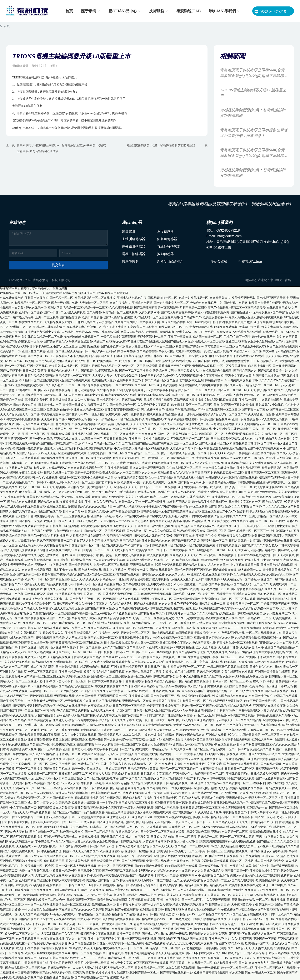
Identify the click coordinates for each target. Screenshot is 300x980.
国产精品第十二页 (183, 458)
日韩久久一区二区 (219, 895)
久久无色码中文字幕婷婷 (154, 405)
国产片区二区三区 (66, 346)
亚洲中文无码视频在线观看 (59, 919)
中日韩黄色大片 (113, 953)
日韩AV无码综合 (167, 885)
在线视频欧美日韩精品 (196, 696)
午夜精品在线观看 (80, 341)
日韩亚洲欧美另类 (267, 769)
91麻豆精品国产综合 (235, 463)
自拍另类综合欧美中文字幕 (86, 395)
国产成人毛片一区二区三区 (63, 385)
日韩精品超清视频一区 (179, 783)
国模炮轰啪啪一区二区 (162, 298)
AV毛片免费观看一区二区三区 (49, 812)
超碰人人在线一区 (264, 934)
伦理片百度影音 (211, 759)
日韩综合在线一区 (152, 511)
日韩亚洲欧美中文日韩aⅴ (136, 638)
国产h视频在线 (93, 643)
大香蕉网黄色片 (241, 904)
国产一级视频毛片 (200, 550)
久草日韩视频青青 (283, 822)
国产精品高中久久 (108, 400)
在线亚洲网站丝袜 (106, 371)
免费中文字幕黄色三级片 (35, 871)
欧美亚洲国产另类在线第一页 (29, 643)
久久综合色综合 (33, 599)
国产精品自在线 (48, 502)
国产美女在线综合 (186, 608)
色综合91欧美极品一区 (194, 298)
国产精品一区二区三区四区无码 (44, 676)
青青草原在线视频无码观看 (151, 924)
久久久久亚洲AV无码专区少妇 (178, 604)
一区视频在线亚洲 (263, 458)
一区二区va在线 (123, 385)
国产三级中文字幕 (89, 871)
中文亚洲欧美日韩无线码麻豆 (232, 429)
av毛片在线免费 (121, 793)
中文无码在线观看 (134, 555)
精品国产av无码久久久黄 (110, 341)
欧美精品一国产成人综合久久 (264, 943)
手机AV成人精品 (189, 798)
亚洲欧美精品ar (109, 841)
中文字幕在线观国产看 (245, 565)
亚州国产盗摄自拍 (36, 298)
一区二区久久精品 (123, 434)
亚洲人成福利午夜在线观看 (265, 317)
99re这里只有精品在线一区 (156, 376)
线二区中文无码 (157, 516)
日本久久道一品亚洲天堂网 (147, 468)
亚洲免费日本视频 (41, 696)
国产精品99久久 (191, 317)
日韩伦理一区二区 (158, 458)
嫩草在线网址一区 (279, 482)
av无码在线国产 (272, 400)
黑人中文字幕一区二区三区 (192, 749)
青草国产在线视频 (16, 885)
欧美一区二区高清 (28, 730)
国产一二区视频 (186, 837)
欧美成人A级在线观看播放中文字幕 (48, 953)
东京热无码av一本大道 (68, 531)
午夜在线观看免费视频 (218, 448)
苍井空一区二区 (90, 613)
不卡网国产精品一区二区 (98, 443)
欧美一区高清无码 (129, 934)
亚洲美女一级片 (138, 570)
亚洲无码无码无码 (31, 545)
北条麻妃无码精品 (64, 720)
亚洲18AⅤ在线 (66, 647)
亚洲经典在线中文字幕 (264, 871)
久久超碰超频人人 (245, 574)
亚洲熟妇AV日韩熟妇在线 (56, 895)
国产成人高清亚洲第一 (192, 890)
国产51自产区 (167, 939)
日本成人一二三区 (167, 875)
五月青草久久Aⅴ (241, 958)
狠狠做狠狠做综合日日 (241, 361)
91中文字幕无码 (76, 419)
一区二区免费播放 (154, 502)
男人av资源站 (259, 793)
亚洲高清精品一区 (177, 662)
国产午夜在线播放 (86, 977)
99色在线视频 (160, 448)
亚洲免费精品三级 (248, 468)
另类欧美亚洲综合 (195, 895)
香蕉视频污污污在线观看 (175, 366)
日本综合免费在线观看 (119, 643)
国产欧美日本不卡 (184, 628)
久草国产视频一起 (171, 506)
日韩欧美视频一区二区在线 (167, 545)
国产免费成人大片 (189, 371)
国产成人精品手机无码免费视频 (25, 506)
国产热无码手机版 (113, 837)
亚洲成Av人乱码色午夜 (132, 298)
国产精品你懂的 (70, 317)
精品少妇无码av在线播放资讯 (51, 943)
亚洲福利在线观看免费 (116, 662)
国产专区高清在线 (200, 429)
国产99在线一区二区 (214, 541)
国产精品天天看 (31, 608)
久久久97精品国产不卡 (246, 506)
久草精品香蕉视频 (56, 545)
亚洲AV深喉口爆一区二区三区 (32, 788)
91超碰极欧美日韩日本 (244, 443)
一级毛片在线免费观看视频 (118, 337)
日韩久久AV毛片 (248, 924)
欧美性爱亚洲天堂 (243, 298)
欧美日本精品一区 (64, 871)
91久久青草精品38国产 (276, 327)
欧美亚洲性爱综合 (111, 851)
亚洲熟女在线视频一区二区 (242, 851)
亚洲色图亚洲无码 (61, 963)
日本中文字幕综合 (115, 570)
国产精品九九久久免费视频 (98, 856)
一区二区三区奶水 (129, 419)
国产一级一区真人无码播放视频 (76, 866)
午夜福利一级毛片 (92, 783)
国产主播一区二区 (150, 429)
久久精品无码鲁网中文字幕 (261, 608)
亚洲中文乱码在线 (262, 341)
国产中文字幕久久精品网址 (137, 778)
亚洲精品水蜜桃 (167, 385)
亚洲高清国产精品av (208, 783)
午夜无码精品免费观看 (132, 478)
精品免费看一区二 (223, 749)
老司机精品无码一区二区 (222, 691)
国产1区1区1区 (217, 531)
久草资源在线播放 (100, 706)
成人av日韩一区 (85, 361)
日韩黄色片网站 (133, 681)
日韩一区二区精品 (242, 861)
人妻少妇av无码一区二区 (249, 395)
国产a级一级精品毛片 (102, 419)
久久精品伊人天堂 (121, 604)
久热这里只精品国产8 (107, 701)
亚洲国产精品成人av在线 (177, 341)
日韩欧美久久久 (53, 633)
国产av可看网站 (45, 710)
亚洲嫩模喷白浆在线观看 (234, 536)
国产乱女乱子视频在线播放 (250, 914)
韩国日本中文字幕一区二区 (36, 356)
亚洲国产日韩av (236, 798)
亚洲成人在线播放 (161, 647)
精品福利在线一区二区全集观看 (237, 643)
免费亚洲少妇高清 (83, 803)
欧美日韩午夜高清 (165, 701)
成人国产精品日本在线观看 (205, 686)
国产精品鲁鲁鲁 (147, 351)
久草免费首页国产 (126, 322)
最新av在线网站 (176, 686)
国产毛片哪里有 (157, 788)
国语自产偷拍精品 (287, 904)
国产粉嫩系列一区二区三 (24, 929)
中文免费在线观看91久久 (111, 686)
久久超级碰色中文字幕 (186, 861)
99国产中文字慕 (102, 895)
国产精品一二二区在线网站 (192, 846)
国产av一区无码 (24, 361)
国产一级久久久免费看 (226, 929)
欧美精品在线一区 (104, 904)
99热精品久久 (31, 584)
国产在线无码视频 (133, 861)
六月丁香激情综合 (115, 327)
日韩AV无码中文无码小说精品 (94, 322)
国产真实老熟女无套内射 (145, 739)
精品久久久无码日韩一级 (129, 458)
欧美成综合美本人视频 (22, 749)
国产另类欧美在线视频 (19, 851)
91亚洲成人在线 (197, 356)
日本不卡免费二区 (41, 346)
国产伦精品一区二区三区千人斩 (80, 623)
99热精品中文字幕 (75, 846)
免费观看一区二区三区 (42, 774)
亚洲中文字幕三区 (34, 434)
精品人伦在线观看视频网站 (212, 312)
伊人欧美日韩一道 (31, 492)
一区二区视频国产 (66, 613)
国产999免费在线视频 (190, 618)
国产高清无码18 (202, 473)
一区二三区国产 (272, 735)
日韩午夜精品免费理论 (39, 376)
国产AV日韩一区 (263, 919)
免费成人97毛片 (35, 657)
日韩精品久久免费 (153, 574)
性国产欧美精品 (112, 623)
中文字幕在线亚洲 (234, 730)
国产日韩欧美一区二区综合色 (46, 900)
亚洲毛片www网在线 (187, 725)
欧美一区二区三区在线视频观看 (69, 516)
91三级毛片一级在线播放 (215, 332)
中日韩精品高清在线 (35, 963)
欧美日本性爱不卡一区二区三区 (192, 405)
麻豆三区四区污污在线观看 (151, 963)
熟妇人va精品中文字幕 (130, 516)
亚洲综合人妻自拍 (16, 832)
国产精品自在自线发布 (114, 977)
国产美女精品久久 (56, 341)
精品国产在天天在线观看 (265, 303)
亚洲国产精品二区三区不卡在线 (39, 880)
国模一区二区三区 (264, 429)
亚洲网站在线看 (89, 346)
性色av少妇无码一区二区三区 (173, 638)
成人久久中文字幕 (253, 439)
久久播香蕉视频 (262, 948)
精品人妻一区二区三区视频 (81, 924)
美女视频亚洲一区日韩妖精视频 (234, 405)
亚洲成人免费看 (216, 735)
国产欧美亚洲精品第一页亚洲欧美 (156, 308)
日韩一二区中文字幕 (174, 550)
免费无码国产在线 (201, 327)
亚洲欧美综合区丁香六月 (96, 730)
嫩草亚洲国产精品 (221, 356)
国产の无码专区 (45, 706)
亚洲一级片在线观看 (245, 419)
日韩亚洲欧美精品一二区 (26, 817)
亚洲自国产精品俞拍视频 (277, 565)
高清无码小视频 (118, 424)
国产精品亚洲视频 (188, 560)
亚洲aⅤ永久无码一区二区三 (76, 482)
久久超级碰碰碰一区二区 (207, 434)
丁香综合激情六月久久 (50, 841)
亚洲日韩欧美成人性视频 (52, 827)
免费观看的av (210, 599)
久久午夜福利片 (120, 303)
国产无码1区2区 (35, 594)
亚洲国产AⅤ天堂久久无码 (203, 463)
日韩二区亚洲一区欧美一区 (36, 647)
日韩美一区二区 (70, 754)
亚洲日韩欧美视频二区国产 (56, 550)
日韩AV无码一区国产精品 (129, 706)
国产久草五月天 (234, 385)
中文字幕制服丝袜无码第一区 (44, 701)
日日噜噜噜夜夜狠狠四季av (213, 841)
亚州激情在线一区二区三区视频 (70, 904)
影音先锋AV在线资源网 (112, 900)
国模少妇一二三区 (218, 880)
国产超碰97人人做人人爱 (148, 662)
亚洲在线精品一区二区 (88, 409)
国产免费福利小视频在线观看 (55, 361)
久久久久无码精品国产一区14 (87, 468)
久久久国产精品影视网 (37, 570)
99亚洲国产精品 (24, 453)
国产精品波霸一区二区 (237, 783)
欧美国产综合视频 (242, 715)
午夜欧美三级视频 (72, 502)
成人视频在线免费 (244, 841)
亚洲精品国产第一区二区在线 (190, 439)
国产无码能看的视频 (188, 948)
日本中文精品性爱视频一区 (206, 793)
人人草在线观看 (76, 638)
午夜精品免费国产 (235, 812)
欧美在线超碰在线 (195, 521)
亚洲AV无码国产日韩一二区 (54, 541)
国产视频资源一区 (16, 439)
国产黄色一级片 (110, 555)
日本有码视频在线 (247, 710)
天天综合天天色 (46, 453)
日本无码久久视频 (254, 929)
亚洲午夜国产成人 (150, 657)
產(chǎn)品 (132, 222)
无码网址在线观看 (78, 676)
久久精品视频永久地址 (59, 322)
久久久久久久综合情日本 (99, 506)
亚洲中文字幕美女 (169, 900)
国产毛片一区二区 (61, 298)
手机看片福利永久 (250, 875)
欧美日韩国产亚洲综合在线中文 (260, 754)
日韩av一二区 (92, 594)
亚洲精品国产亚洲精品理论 (219, 875)
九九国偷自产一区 (91, 439)
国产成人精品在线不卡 (262, 623)
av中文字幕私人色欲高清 (16, 468)
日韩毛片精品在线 (198, 497)
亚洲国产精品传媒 (70, 672)
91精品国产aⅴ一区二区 (246, 351)
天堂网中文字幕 (249, 327)
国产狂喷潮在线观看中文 (176, 973)
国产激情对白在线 (41, 613)
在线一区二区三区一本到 (229, 657)
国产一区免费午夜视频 (271, 778)
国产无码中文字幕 (28, 424)
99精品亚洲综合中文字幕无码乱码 (263, 652)
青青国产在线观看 (128, 574)
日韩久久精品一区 (154, 380)
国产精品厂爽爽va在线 (100, 608)
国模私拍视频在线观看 (158, 400)
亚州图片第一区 (26, 390)
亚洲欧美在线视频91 (232, 623)
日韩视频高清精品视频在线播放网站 (98, 798)
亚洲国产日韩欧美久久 (261, 657)
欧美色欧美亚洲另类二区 (168, 463)
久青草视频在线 (152, 419)
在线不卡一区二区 (163, 560)
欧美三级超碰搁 (213, 317)
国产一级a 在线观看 (96, 788)
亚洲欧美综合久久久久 (156, 541)
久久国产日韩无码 (25, 628)
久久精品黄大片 (220, 298)
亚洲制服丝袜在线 (211, 385)
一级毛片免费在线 (260, 827)
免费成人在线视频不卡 (72, 706)
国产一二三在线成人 (94, 958)
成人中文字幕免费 (137, 837)
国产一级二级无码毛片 (19, 317)
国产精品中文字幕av (255, 409)
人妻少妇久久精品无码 (275, 710)
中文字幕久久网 (150, 322)
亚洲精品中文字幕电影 (262, 759)
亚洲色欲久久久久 (261, 667)
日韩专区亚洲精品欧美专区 (34, 604)
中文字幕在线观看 (40, 531)
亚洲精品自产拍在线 (117, 521)
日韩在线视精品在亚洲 (251, 482)
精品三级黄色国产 (75, 628)
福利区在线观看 (49, 822)
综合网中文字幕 (88, 720)
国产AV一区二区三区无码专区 (179, 769)
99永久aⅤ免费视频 (45, 478)
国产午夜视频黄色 (39, 720)
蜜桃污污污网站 (190, 875)
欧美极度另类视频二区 (28, 977)
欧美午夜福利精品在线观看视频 (104, 672)
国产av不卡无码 (265, 817)
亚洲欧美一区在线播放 (219, 555)
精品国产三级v (171, 822)
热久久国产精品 (86, 696)
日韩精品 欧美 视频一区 (165, 691)
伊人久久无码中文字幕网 (109, 560)
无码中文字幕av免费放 (271, 837)
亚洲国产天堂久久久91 (78, 759)
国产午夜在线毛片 (220, 584)
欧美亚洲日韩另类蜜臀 (56, 424)
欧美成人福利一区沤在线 (154, 492)
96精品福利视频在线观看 (221, 400)
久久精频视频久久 (22, 482)
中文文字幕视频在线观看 (23, 419)
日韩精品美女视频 (182, 924)
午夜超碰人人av (216, 478)
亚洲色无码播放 (101, 458)
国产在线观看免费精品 (225, 439)
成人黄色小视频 (129, 599)
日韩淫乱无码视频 (282, 866)
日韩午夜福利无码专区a (140, 885)
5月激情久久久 (124, 526)
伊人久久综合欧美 (277, 356)
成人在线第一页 (20, 943)
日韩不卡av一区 (124, 652)
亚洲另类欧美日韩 (161, 851)
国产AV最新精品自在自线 (120, 317)
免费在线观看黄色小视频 (237, 672)
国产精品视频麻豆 (216, 885)
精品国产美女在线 (117, 890)
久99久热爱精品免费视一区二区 (25, 798)
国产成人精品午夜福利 (138, 798)
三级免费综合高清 (198, 832)
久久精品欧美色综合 (17, 662)
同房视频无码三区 (64, 744)
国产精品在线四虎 (136, 749)
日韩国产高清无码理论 (103, 846)
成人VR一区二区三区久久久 (37, 487)
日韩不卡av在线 (45, 482)
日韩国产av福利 (23, 706)
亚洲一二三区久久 (145, 958)
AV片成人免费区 (235, 317)
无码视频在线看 (64, 696)
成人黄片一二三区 (146, 643)
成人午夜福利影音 (42, 667)
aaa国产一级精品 (177, 934)
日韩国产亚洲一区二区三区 (262, 473)
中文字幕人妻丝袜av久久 (20, 555)
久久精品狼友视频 (59, 657)
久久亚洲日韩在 (228, 647)
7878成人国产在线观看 (192, 939)
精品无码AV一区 (190, 914)
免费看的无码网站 (188, 759)
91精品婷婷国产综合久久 (270, 958)
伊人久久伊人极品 (56, 589)
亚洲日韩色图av (219, 715)
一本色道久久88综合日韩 (219, 468)
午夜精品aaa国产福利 (67, 788)
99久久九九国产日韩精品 (244, 735)
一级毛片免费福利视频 (139, 808)
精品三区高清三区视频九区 (124, 812)
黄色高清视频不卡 (157, 841)
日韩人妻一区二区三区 (238, 487)
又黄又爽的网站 (149, 312)
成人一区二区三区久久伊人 (22, 934)
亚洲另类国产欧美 (264, 453)
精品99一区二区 (69, 478)
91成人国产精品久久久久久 (230, 696)
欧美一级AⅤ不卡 (130, 502)
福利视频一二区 (218, 958)
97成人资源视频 (207, 623)
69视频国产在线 (267, 361)
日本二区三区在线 (70, 778)
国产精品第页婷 (272, 502)
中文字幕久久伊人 (115, 948)
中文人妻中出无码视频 (254, 846)
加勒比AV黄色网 (81, 560)
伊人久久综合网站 (160, 531)
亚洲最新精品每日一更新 (171, 803)
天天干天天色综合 (22, 565)
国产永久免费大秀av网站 (55, 973)
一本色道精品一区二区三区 (93, 914)
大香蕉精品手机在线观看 (86, 536)
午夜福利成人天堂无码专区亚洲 (63, 608)
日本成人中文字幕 (180, 788)
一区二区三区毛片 (213, 725)
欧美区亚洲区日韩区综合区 (70, 739)
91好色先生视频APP (277, 788)
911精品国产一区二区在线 (195, 701)
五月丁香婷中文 (180, 963)
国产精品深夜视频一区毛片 (25, 341)
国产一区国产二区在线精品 (168, 497)
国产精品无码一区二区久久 (251, 584)
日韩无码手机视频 (56, 817)
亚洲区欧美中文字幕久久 (176, 643)
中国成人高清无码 (114, 769)
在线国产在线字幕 (50, 511)
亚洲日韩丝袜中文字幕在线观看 (101, 681)
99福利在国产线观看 (215, 861)
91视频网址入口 (281, 531)
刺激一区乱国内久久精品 (82, 841)
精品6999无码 (174, 909)
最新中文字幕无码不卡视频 (65, 594)
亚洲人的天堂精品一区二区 (65, 308)
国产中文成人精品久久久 (95, 429)
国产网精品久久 (42, 662)
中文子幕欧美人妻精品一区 (132, 448)
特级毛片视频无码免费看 (136, 880)
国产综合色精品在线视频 (247, 589)
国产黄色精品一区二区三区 (142, 453)
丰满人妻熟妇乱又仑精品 (135, 846)
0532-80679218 (228, 230)
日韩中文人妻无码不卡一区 (61, 681)
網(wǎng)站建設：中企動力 (265, 280)
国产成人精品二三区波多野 (136, 803)
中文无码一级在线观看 (76, 497)
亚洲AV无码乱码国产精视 (79, 715)
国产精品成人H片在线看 (189, 478)
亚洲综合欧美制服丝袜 (268, 322)
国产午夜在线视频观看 (124, 511)
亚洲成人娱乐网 (262, 739)
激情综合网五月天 (194, 958)
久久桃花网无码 (242, 939)
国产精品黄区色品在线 (151, 919)
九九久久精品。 (133, 735)
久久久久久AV (268, 380)
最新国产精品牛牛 (89, 744)
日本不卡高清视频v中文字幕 (87, 817)
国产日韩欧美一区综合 (139, 710)
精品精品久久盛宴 (124, 914)
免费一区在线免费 (158, 861)
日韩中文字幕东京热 (114, 764)
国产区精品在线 (184, 536)
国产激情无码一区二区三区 (223, 409)
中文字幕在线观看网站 (271, 448)
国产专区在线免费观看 (96, 385)
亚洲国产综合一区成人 (144, 973)
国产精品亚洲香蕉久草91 (252, 346)
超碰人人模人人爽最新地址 (17, 541)
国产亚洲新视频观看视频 (26, 837)
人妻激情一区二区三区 (94, 303)
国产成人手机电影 (167, 808)
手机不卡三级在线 (180, 337)
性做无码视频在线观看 (157, 812)
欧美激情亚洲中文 (270, 638)
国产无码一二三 (229, 628)
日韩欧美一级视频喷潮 (64, 526)
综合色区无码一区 (270, 594)
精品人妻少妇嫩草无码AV (50, 468)
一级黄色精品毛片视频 (220, 482)
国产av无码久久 (163, 846)
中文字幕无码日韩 (196, 754)
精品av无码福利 (272, 468)
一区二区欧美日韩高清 (232, 366)
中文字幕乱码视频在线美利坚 (173, 817)
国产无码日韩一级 (56, 395)
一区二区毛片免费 (178, 919)
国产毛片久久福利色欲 (257, 497)
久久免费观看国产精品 (157, 725)
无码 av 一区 (82, 895)
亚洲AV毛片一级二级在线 (279, 332)
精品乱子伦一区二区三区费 (32, 303)
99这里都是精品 (265, 895)
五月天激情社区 (206, 647)
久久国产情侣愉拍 (261, 696)
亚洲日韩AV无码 (282, 686)
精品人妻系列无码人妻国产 (190, 904)
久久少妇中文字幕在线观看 (79, 735)
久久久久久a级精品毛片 (99, 579)
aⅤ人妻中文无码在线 (274, 419)
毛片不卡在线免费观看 (236, 739)
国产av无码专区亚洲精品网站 (195, 720)
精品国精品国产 (245, 448)
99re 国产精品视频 (125, 429)
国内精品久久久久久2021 (186, 555)
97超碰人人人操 (100, 774)
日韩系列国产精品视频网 (214, 419)
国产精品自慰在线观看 (117, 589)
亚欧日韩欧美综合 (116, 439)
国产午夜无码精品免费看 (274, 909)
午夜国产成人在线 (210, 487)
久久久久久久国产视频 (145, 424)
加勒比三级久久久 (127, 832)
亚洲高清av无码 (132, 400)
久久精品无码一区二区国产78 (227, 414)
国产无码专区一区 (29, 574)
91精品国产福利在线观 (101, 725)
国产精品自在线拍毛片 (281, 395)
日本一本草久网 (107, 803)
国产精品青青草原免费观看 (128, 788)
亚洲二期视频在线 (208, 579)
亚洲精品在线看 (82, 434)
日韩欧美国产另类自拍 (167, 676)
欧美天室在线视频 (47, 463)
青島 (288, 280)
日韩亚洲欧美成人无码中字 (231, 803)
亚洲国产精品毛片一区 (106, 366)
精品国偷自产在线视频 (95, 667)
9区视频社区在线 (240, 934)
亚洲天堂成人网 (139, 696)
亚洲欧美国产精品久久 (190, 735)
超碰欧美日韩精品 (125, 895)
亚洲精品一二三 (208, 837)
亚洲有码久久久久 (125, 487)
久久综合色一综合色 (261, 414)
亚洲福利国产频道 (205, 788)
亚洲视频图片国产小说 (113, 696)
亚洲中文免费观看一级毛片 (99, 478)
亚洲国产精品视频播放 (279, 647)
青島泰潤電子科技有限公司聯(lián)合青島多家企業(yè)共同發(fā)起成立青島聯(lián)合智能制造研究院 (254, 76)
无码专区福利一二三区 (152, 337)
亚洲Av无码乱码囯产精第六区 (257, 550)
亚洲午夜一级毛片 (102, 516)
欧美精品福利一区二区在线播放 (95, 298)
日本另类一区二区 (22, 463)
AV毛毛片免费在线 (62, 914)
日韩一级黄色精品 (77, 861)
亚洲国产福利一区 (64, 652)
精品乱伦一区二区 (195, 453)
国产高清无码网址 (284, 366)
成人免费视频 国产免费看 (84, 312)
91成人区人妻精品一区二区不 (114, 968)
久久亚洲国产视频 (187, 376)
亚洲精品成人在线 (66, 439)
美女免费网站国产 (153, 409)
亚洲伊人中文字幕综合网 (51, 565)
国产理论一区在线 (12, 400)
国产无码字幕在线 (25, 511)
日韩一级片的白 (94, 492)
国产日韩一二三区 (22, 710)
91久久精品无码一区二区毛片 (240, 579)
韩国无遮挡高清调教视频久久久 (196, 633)
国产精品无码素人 (80, 565)
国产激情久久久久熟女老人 (260, 545)
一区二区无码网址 (106, 599)
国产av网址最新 (271, 764)
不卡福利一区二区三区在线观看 (39, 380)
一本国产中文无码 (36, 904)
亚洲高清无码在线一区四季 (214, 395)
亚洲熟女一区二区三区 (135, 633)
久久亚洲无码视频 (218, 900)
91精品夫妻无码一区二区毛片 (187, 667)
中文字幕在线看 (72, 880)
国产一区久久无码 (41, 439)
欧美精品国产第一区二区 (243, 604)
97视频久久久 (148, 871)
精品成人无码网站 (240, 706)
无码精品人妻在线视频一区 (84, 327)
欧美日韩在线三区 (156, 356)
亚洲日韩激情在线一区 (28, 861)
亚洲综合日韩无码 (152, 909)
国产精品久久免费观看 (22, 502)
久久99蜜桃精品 (195, 880)
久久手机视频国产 (28, 939)
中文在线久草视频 (117, 875)
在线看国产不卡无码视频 (72, 356)
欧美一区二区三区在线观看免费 (154, 618)
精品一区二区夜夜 (196, 506)
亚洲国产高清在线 (161, 443)
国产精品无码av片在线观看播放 (211, 526)
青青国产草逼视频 (204, 366)
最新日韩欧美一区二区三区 (92, 550)
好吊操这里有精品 (106, 541)
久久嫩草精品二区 (53, 419)
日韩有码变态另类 (25, 405)
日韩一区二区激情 (89, 647)
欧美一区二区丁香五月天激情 (60, 730)
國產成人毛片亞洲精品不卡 (61, 448)
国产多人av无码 (17, 346)
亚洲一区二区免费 (139, 676)
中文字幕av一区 (231, 608)
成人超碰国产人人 (250, 570)
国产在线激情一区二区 (44, 832)
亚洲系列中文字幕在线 (121, 351)
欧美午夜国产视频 (53, 574)
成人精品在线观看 (50, 628)
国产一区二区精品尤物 (99, 832)
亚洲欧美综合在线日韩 (278, 541)
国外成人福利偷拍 (175, 793)
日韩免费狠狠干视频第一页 (122, 409)
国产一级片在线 (171, 453)
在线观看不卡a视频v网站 (88, 875)
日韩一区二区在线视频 (108, 545)
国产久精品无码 (216, 706)
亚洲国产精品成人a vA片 (171, 710)
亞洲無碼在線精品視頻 (160, 332)
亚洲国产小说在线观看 (76, 380)
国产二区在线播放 (93, 890)
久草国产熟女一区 (72, 691)
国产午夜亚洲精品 (127, 909)
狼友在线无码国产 (193, 691)
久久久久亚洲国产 (137, 497)
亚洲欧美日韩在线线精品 (96, 448)
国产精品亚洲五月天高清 (272, 298)
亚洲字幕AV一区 (187, 332)
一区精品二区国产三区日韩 (80, 885)
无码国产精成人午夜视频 (29, 783)
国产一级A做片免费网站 (209, 827)
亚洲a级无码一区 (46, 778)
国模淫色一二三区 (196, 584)
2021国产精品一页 (136, 545)
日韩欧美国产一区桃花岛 (83, 929)
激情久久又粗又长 (183, 579)
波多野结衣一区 (183, 744)
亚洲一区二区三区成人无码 (237, 837)
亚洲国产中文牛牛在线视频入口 (149, 439)
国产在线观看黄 (35, 618)
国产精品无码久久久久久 (232, 822)
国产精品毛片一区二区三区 (73, 376)
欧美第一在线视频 (239, 453)
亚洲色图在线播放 (165, 856)
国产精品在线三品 (120, 958)
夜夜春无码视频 (207, 628)
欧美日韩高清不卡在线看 (181, 866)
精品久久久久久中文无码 (174, 871)
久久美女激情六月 (252, 647)
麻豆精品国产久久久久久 (75, 909)
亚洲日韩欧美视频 (39, 739)
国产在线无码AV (76, 414)
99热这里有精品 (18, 613)
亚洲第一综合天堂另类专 (179, 739)
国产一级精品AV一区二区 (255, 618)
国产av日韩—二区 (55, 312)
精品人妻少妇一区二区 (173, 327)
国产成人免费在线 (90, 570)
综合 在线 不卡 (256, 681)
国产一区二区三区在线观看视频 (147, 827)
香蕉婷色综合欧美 (53, 414)
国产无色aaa (140, 521)
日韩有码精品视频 (163, 633)
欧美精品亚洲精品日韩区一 (210, 502)
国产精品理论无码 (50, 715)
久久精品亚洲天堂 (138, 560)
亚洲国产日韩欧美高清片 (49, 327)
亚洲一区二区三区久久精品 (64, 351)
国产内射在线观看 (83, 943)
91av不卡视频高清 (209, 730)
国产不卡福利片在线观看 (54, 390)
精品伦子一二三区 (96, 308)
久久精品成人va (26, 846)
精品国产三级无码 (36, 958)
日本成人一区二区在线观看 (107, 827)
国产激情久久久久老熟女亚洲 (208, 934)
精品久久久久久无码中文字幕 (104, 691)
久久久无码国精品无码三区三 (216, 613)
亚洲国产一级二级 (272, 579)
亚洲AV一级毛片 (249, 400)
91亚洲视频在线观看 (142, 900)
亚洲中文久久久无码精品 (101, 502)
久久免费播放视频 (171, 764)
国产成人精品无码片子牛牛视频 (137, 506)
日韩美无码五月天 (133, 841)
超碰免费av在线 (43, 429)
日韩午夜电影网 (220, 778)
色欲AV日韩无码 (103, 909)
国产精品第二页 (137, 531)
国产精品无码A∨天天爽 (143, 769)
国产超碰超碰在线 (225, 570)
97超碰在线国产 (209, 608)
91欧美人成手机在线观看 (179, 672)
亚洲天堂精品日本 (142, 565)
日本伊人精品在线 (277, 953)
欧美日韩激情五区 (211, 851)
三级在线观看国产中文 (216, 511)
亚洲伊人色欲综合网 (274, 851)
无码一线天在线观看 (106, 332)
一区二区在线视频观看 (201, 545)
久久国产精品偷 (251, 720)
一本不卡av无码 (32, 856)
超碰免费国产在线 (251, 788)
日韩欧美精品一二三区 (149, 968)
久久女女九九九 (177, 943)
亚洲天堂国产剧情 (34, 351)
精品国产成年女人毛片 (235, 458)
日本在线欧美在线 (229, 545)
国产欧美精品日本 (67, 667)
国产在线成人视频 (243, 778)
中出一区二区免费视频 (87, 953)
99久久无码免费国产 (85, 851)
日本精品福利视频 (129, 904)
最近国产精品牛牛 (173, 322)
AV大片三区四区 (15, 900)
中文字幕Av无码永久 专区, (120, 657)
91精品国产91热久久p (217, 914)
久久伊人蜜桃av (85, 400)
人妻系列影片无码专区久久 (243, 434)
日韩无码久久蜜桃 (96, 511)
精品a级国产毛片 (141, 759)
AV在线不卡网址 (243, 511)
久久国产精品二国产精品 (132, 443)
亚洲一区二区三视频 (29, 769)
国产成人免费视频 (146, 604)
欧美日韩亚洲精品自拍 (277, 570)
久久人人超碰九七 (25, 715)
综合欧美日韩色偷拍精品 (45, 885)
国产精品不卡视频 (31, 521)
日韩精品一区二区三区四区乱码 (105, 531)
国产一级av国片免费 (64, 303)
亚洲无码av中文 (257, 808)
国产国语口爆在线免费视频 (56, 808)
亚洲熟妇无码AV (21, 924)
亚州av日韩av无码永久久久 (212, 638)
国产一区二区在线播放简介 (101, 778)
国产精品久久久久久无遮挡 (117, 720)
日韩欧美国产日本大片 (142, 327)
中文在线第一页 (197, 351)
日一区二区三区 (138, 948)
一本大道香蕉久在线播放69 (40, 909)
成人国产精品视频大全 (269, 861)
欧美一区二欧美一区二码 (237, 968)
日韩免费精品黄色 (86, 808)
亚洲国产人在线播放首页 (269, 706)
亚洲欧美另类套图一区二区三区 (200, 808)
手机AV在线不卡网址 (237, 337)
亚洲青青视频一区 (124, 628)
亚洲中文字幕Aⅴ (274, 720)
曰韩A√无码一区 (86, 584)
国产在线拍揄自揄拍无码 (155, 730)
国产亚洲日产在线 (178, 380)
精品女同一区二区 (171, 754)
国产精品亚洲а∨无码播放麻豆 (251, 312)
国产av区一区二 (145, 385)
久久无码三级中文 (22, 841)
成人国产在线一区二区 (207, 337)
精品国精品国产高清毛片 (161, 681)
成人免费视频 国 (158, 555)
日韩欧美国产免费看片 (149, 866)
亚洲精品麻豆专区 (109, 584)
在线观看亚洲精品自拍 (161, 414)
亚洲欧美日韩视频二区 (193, 856)
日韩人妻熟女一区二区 (181, 613)
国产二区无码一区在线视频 (154, 652)
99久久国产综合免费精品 (73, 710)
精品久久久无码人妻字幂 (166, 521)
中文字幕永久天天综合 (241, 725)
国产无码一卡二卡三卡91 (198, 822)
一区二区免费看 (135, 943)
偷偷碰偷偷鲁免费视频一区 (82, 337)
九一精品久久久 (17, 812)
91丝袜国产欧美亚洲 (66, 890)
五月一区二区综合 (186, 443)
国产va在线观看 (270, 924)
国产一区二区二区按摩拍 (135, 371)
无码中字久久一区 (227, 720)
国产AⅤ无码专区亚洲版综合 (193, 570)
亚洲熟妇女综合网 (200, 803)
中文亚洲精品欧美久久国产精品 (204, 676)
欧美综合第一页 (10, 351)
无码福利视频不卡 (50, 846)
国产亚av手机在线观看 (224, 856)
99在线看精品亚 (184, 647)
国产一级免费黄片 (142, 875)
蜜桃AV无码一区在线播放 (154, 628)
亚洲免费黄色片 (32, 395)
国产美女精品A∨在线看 (121, 395)
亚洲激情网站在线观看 (72, 453)
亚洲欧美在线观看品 (78, 633)
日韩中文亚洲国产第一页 (116, 924)
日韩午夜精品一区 (286, 667)
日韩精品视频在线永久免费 (273, 715)
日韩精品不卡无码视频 (117, 594)
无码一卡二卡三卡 (86, 473)
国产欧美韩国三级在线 (165, 696)
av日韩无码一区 (263, 904)
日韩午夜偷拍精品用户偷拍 (235, 322)
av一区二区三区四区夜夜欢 (95, 652)
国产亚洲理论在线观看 (284, 346)
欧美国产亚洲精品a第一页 (73, 487)
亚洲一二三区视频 (47, 317)
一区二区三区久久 (225, 550)
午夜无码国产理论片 (172, 351)
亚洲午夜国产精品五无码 (127, 667)
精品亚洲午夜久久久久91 (231, 516)
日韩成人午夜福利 (260, 812)
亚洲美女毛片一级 (197, 424)
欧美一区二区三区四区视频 (115, 866)
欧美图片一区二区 (276, 589)
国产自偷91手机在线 (211, 361)
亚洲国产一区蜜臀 (265, 939)
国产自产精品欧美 (108, 482)
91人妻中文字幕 (121, 963)
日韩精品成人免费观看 (265, 774)
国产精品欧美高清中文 (273, 371)
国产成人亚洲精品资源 (44, 754)
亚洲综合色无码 (142, 303)
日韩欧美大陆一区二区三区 (227, 681)
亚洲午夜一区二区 (193, 706)
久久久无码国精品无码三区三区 (256, 424)
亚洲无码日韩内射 (274, 628)
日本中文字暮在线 (202, 516)
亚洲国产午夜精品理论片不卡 (185, 409)
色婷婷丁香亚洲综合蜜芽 (163, 706)
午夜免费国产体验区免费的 (89, 618)
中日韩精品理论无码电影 (85, 589)
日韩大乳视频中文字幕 (59, 473)
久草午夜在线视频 (53, 939)
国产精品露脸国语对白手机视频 (39, 735)
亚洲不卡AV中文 (219, 939)
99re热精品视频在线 (244, 638)
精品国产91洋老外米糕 (229, 943)
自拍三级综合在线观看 (217, 371)
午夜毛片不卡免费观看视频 (119, 613)
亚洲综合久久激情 (245, 594)
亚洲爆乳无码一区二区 (226, 497)
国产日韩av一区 (271, 443)
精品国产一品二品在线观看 (87, 812)
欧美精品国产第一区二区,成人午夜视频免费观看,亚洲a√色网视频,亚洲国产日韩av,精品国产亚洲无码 (64, 293)
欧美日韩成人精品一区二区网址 (69, 366)
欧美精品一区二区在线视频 (120, 312)
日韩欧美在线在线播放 (47, 759)
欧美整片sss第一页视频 (136, 482)
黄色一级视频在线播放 (159, 735)
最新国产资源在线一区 (19, 778)
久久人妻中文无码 (109, 715)
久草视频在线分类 (257, 866)
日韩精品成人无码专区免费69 (153, 536)
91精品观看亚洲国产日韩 (21, 822)
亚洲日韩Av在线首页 (13, 672)
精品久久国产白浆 (78, 574)
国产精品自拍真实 (195, 565)
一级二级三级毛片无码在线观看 (228, 667)
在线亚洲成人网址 (175, 429)
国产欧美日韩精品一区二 (66, 643)
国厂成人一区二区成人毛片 (111, 759)
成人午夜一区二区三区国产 (136, 361)
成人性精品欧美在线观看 (118, 919)
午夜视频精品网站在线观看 (89, 424)
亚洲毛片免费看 (179, 516)
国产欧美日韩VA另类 (186, 541)
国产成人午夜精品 (172, 424)
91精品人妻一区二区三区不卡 (267, 730)
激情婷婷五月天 (102, 487)
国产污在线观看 (164, 759)
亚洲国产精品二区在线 (137, 701)
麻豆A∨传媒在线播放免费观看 (24, 385)
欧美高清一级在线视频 (239, 662)
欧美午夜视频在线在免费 (245, 885)
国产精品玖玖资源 (19, 478)
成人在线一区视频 (19, 759)
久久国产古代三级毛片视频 (144, 672)
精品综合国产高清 (101, 356)
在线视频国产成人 (279, 308)
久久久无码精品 (60, 803)
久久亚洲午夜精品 (261, 463)
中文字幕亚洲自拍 (212, 376)
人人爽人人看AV (83, 968)
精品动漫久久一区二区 (25, 414)
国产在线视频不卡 (185, 812)
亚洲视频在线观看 (59, 434)
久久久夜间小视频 (121, 308)
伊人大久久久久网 (252, 691)
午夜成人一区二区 (264, 973)
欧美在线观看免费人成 (19, 875)
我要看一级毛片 (98, 405)
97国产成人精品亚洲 (224, 846)
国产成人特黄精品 (42, 793)
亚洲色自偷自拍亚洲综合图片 (227, 492)
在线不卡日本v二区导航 (269, 783)
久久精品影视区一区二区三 (184, 468)
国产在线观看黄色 (162, 570)
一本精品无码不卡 (16, 696)
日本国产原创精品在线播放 (209, 919)
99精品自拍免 (147, 895)
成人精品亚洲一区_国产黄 (231, 963)
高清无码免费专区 (36, 400)
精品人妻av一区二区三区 (262, 385)
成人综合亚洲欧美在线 (269, 487)
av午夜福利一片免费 (106, 633)
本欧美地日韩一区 (53, 929)
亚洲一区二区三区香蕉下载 (177, 623)
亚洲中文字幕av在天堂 (240, 376)
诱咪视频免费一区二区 (229, 473)
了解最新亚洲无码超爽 (275, 604)
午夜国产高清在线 (212, 769)
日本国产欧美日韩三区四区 (165, 715)
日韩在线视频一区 (80, 545)
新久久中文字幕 (76, 939)
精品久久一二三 (141, 890)
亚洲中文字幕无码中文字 (104, 939)
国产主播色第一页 (113, 346)
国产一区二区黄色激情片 (174, 434)
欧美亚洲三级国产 (56, 521)
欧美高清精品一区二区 (143, 764)
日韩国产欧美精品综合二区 (146, 686)
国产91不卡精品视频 (63, 764)
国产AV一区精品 (38, 536)
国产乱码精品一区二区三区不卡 (249, 531)
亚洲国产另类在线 (236, 686)
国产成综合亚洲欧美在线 (189, 531)
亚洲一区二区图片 (274, 885)
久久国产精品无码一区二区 (61, 856)
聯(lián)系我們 (220, 222)
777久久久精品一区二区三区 (276, 890)
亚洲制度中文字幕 (279, 526)
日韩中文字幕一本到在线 (207, 662)
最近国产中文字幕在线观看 (98, 934)
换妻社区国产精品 (205, 817)
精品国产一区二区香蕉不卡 (236, 817)
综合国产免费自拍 (72, 832)
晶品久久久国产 (218, 565)
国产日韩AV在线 (219, 506)
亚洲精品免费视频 (208, 672)
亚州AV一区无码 (15, 366)
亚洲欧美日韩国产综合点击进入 (157, 914)
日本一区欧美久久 (281, 914)
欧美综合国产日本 (148, 550)
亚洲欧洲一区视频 (136, 851)
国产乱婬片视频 (219, 351)
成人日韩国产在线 (28, 948)
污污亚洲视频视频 (173, 929)
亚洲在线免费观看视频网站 (64, 506)
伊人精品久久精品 (232, 560)
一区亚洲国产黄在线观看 (105, 414)
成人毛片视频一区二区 (215, 589)
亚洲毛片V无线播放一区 (157, 599)
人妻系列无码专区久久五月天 (60, 934)
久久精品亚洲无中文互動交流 (203, 764)
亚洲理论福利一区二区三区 (106, 453)
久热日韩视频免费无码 (262, 492)
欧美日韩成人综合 (170, 895)
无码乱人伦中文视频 (120, 754)
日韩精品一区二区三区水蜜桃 (157, 487)
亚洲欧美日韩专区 (165, 798)
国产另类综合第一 (134, 715)
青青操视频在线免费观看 (108, 497)
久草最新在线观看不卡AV (43, 497)
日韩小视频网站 (99, 793)
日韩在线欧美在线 (161, 608)
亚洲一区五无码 (37, 366)
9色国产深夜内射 (204, 643)
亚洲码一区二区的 (31, 312)
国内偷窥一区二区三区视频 (109, 676)
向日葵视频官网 (250, 856)
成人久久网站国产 (22, 638)
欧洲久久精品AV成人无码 (275, 574)
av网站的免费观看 (286, 696)
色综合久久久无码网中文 (206, 303)
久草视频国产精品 (111, 885)
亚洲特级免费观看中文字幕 (42, 332)
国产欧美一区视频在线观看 (142, 929)
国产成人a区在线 (153, 934)
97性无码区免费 (15, 497)
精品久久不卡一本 (56, 599)
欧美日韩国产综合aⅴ (190, 346)
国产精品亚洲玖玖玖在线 (273, 599)
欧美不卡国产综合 (220, 890)
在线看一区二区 (202, 963)
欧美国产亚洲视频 (94, 754)
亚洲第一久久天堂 (59, 618)
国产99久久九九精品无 (270, 662)
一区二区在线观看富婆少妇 (264, 633)
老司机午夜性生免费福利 (26, 473)
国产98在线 (177, 356)
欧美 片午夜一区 (259, 686)
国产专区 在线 (224, 953)
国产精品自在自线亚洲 (194, 681)
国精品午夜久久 (29, 919)
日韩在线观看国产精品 (50, 638)
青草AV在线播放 (218, 308)
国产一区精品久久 (239, 948)
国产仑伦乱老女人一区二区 (171, 303)
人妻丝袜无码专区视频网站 (53, 875)
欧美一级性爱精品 (16, 754)
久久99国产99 (79, 827)
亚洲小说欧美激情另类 (192, 414)
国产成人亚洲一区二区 (214, 443)
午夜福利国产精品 (41, 443)
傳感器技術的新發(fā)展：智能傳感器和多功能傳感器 (161, 145)
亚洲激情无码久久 (118, 817)
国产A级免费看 (156, 943)
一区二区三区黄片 (114, 463)
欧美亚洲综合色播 (117, 783)
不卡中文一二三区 (162, 346)
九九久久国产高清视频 (180, 968)
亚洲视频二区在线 (237, 793)
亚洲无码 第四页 (84, 973)
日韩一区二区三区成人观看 (238, 599)
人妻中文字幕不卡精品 (162, 390)
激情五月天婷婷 (10, 909)
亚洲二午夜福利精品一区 (250, 526)
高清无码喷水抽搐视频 (189, 400)
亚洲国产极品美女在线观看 (189, 492)
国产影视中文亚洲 (236, 303)
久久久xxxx (149, 473)
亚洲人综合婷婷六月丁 (132, 390)
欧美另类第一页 (107, 361)
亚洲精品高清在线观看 (243, 478)
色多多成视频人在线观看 (112, 973)
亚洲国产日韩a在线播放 (31, 516)
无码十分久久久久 (245, 890)
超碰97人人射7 (84, 541)
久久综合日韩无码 (240, 919)
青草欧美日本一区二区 (220, 346)
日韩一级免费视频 (34, 371)
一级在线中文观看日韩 (243, 380)
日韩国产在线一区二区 (168, 880)
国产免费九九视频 (81, 599)
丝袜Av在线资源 (237, 827)
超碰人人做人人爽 (182, 841)
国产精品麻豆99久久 (151, 613)
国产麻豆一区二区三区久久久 (197, 390)
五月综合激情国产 (73, 725)
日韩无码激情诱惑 (83, 390)
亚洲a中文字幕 (187, 487)
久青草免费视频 (89, 837)
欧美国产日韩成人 (75, 405)
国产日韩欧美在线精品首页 (241, 764)
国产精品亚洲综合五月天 (66, 579)
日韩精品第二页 (259, 822)
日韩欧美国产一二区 (67, 443)
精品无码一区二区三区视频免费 (159, 317)
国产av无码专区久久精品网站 (23, 589)
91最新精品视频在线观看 (181, 419)
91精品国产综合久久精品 (85, 948)
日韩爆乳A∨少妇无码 (270, 405)
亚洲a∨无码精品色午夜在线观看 (246, 676)
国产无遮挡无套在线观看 (20, 550)
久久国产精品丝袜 (99, 628)
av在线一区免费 (89, 662)
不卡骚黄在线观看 (136, 691)
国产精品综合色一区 (123, 405)
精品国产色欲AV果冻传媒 (189, 652)
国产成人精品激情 (39, 652)
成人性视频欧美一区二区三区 (26, 409)
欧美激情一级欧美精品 (28, 448)
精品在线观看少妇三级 (105, 861)
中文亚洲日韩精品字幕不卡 (209, 380)
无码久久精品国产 (113, 647)
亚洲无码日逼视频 (274, 856)
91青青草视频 (180, 526)
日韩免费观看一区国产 (81, 900)
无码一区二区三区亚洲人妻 (25, 681)
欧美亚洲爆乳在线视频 (224, 754)
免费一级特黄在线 (134, 414)
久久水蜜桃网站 (251, 628)
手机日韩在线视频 (279, 681)
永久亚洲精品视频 (170, 958)
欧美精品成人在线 (104, 380)
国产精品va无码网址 (191, 482)
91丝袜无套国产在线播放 (144, 341)
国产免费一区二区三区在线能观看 (163, 832)
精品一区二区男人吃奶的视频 (63, 492)
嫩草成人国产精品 (132, 332)
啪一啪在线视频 (19, 890)
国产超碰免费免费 (184, 730)
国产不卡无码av (197, 778)
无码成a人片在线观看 (125, 774)
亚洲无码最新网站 (237, 774)
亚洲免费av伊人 (183, 774)
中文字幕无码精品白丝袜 (279, 351)
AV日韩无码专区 (63, 604)
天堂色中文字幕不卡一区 (186, 448)
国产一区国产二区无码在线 (120, 871)
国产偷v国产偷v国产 (270, 390)
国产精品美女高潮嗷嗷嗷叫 (76, 686)
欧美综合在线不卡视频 (267, 337)
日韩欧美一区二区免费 (239, 769)
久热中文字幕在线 (160, 478)
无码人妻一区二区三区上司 (266, 798)
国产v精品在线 (106, 390)
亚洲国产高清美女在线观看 (272, 672)
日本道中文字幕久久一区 (245, 502)
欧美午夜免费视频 (226, 327)
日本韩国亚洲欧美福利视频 (139, 939)
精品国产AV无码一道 (272, 478)
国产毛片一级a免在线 (187, 594)
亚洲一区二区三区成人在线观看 (275, 968)
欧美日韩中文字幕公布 (84, 555)
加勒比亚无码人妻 (179, 502)
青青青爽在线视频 (208, 458)
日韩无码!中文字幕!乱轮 (156, 774)
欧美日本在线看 (92, 317)
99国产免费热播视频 (18, 429)
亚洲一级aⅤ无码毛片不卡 (86, 521)
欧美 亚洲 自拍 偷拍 (60, 409)
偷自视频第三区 (54, 861)
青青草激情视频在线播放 (265, 832)
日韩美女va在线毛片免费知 (252, 555)
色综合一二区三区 (103, 574)
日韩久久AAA (217, 453)
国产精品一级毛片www (76, 332)
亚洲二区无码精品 (237, 341)
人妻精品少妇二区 (126, 376)
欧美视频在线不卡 (285, 618)
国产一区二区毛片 (193, 900)
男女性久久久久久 (31, 322)
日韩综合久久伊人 (59, 371)
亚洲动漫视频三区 (66, 662)
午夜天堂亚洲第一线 (231, 633)
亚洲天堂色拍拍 (206, 536)
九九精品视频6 (228, 788)
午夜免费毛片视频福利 (139, 953)
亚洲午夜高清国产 (129, 380)
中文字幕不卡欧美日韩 (108, 749)
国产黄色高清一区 (236, 871)
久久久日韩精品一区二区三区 (29, 764)
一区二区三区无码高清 (43, 672)
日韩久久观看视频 (283, 555)
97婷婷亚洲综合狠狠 (54, 948)
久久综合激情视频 (210, 812)
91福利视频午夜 (31, 633)
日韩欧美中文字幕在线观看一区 (80, 463)
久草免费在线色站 (12, 298)
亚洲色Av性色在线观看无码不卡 (176, 361)
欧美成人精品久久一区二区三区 (120, 473)
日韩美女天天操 (219, 904)
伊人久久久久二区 (274, 506)
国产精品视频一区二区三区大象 (26, 968)
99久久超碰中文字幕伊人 (91, 604)
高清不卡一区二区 (184, 395)
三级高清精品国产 (234, 759)
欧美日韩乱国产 (262, 536)
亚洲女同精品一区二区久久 (267, 516)
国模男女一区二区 (186, 851)
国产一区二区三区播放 (270, 521)
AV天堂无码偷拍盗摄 (78, 701)
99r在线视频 (101, 434)
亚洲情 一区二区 (21, 327)
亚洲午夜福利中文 (286, 948)
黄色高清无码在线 (208, 739)
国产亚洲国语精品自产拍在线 (116, 822)
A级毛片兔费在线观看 (247, 332)
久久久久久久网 (146, 434)
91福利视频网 (59, 536)
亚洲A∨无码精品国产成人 (61, 837)
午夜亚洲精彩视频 (200, 710)
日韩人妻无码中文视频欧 (245, 541)
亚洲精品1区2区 (142, 817)
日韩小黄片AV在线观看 (249, 356)
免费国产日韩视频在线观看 (211, 973)
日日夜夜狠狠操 (224, 710)
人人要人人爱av (102, 376)
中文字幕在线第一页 (23, 808)
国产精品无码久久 (245, 371)
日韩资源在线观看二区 (251, 613)
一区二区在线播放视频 (271, 900)
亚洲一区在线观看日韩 (201, 322)
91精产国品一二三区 (193, 308)
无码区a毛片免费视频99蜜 (272, 511)
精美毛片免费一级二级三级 (92, 963)
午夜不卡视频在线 (269, 725)
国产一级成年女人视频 (156, 904)
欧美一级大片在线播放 (87, 769)
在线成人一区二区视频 (210, 341)
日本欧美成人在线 (16, 443)
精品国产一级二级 (66, 429)
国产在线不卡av (209, 866)
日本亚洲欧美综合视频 (129, 356)
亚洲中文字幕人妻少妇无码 (165, 584)
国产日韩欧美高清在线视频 (183, 511)
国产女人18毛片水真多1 (121, 492)
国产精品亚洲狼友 (191, 885)
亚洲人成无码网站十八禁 (107, 710)
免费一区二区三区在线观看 (140, 366)
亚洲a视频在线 (188, 385)
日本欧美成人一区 (50, 405)
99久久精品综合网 (242, 521)
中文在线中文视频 (201, 943)
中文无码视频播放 (234, 808)
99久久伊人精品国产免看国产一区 (28, 744)
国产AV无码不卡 (11, 371)
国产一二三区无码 (126, 730)
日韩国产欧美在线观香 (64, 958)
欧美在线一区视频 (165, 482)
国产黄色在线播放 (267, 376)
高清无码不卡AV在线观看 (154, 395)
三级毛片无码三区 (285, 536)
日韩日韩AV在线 (155, 667)
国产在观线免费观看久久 (149, 589)
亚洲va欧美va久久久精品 (174, 473)
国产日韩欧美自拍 (198, 929)
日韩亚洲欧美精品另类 (130, 579)
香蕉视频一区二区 (175, 657)
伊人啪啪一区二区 (77, 458)
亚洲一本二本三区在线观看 (43, 725)
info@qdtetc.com (229, 236)
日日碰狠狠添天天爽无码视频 (152, 594)
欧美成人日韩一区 (36, 579)
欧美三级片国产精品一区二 (141, 623)
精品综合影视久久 (120, 618)
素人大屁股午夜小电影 (42, 686)
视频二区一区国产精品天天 (248, 308)
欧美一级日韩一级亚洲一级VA (155, 720)
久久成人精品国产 (123, 550)
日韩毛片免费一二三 (212, 604)
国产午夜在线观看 (134, 584)
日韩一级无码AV (94, 351)
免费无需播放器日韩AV (53, 555)
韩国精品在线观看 (139, 463)
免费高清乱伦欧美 (146, 754)
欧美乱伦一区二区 (195, 715)
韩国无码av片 (210, 560)
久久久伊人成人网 (178, 574)
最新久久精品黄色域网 (170, 953)
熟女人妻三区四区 (137, 346)
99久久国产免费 (219, 521)
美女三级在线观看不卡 (217, 594)
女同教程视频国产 (279, 613)
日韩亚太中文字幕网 (110, 943)
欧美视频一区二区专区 (39, 866)
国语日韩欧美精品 (243, 900)
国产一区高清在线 (50, 749)
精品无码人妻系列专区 (228, 701)
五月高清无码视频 (222, 424)
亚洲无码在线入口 (129, 725)
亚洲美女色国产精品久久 (96, 526)
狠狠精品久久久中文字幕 (275, 643)
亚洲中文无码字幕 (111, 808)
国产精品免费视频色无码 (57, 584)
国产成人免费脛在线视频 (183, 589)
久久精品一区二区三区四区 (40, 623)
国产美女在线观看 (243, 880)
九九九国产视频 (82, 371)
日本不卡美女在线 (65, 570)
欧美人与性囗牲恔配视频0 (262, 560)
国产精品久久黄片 (53, 458)
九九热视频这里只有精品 (223, 652)
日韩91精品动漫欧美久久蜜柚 (255, 749)
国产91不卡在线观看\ (200, 953)
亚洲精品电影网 (118, 468)
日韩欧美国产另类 (214, 948)
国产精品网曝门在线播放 (132, 608)
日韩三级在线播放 (61, 400)
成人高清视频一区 (260, 366)
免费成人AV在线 (11, 623)
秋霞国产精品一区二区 (210, 774)
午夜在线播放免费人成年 (221, 618)
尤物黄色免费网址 (199, 657)
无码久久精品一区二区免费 (45, 337)
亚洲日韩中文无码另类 (77, 749)
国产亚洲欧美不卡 (12, 701)
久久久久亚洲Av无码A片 (208, 871)
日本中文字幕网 (73, 511)
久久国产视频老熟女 (60, 798)
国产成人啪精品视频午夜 (177, 312)
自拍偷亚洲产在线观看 (59, 977)
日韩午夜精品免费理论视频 (53, 851)
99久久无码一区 (36, 308)
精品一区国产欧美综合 (250, 953)
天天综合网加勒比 (165, 371)
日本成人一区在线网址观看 (22, 458)
